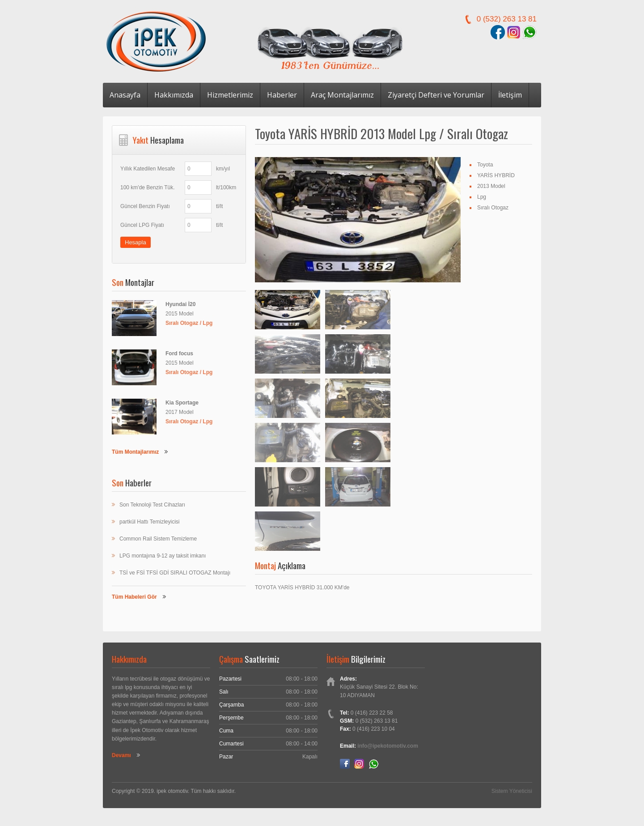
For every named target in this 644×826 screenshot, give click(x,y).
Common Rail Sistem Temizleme (158, 539)
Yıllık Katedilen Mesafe (148, 169)
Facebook (345, 764)
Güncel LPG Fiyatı (142, 225)
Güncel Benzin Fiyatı (145, 206)
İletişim (510, 95)
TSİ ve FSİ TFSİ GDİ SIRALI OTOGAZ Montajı (175, 573)
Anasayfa (125, 95)
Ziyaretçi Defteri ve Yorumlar (436, 95)
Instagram (359, 764)
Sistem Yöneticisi (512, 791)
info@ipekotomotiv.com (388, 746)
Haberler (282, 95)
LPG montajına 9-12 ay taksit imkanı (163, 556)
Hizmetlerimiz (230, 95)
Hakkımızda (174, 95)
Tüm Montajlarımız (135, 452)
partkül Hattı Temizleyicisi (149, 522)
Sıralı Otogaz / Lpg (189, 323)
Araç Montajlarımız (342, 95)
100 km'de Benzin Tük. (147, 187)
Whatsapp (373, 764)
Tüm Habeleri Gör (134, 597)
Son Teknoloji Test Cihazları (152, 505)
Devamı (121, 755)
